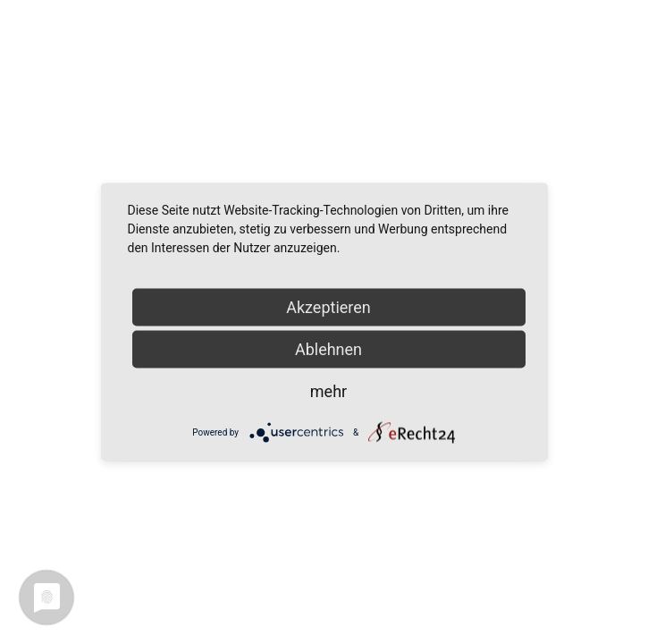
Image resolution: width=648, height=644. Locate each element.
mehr (328, 391)
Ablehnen (328, 349)
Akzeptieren (328, 307)
